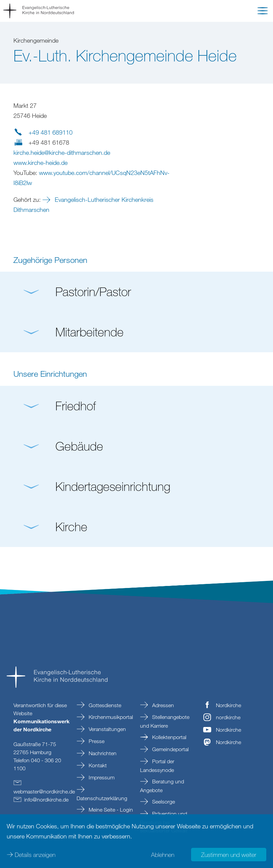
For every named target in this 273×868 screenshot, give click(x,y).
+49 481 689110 (51, 132)
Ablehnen (163, 855)
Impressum (101, 777)
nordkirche (228, 717)
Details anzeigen (35, 855)
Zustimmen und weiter (229, 855)
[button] (263, 12)
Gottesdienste (104, 705)
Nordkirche (229, 705)
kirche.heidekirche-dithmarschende (62, 152)
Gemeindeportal (170, 749)
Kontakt (97, 765)
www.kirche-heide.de (40, 163)
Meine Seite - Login (110, 810)
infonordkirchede (46, 800)
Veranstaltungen (107, 729)
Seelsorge (163, 802)
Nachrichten (102, 753)
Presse (96, 741)
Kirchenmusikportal (110, 717)
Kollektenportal (169, 737)
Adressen (162, 705)
